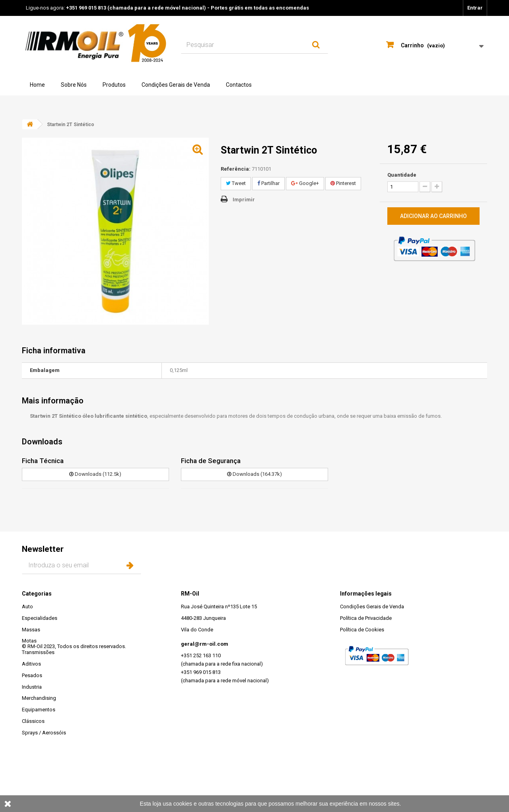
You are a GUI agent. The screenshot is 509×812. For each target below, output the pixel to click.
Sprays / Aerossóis (44, 733)
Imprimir (244, 200)
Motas (29, 641)
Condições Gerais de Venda (176, 85)
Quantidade (402, 175)
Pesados (32, 675)
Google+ (305, 183)
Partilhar (268, 183)
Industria (32, 687)
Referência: (236, 169)
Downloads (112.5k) (95, 474)
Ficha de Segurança (211, 461)
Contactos (239, 85)
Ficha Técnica (43, 461)
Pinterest (343, 183)
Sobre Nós (74, 85)
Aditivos (31, 664)
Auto (27, 607)
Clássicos (33, 721)
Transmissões (38, 652)
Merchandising (39, 698)
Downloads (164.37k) (254, 474)
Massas (31, 630)
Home (37, 85)
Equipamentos (39, 710)
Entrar (475, 8)
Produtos (114, 85)
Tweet (236, 183)
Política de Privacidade (366, 618)
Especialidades (40, 618)
